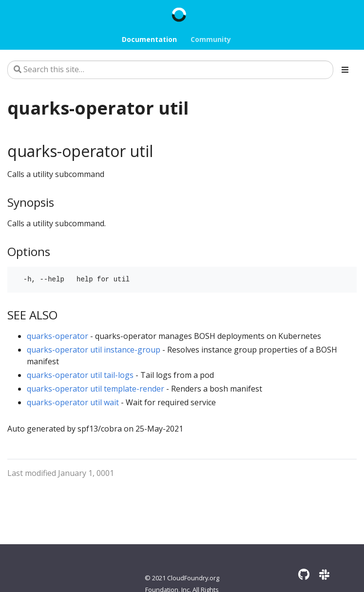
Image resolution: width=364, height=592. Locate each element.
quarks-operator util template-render (96, 389)
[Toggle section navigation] (345, 70)
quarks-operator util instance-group (94, 350)
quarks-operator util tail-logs (80, 375)
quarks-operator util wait (73, 402)
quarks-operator (57, 336)
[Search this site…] (170, 70)
